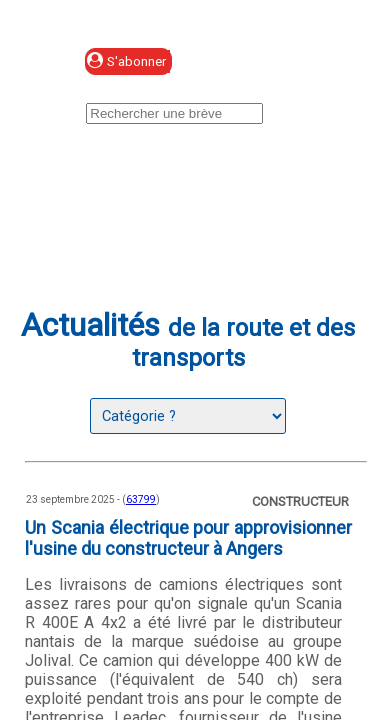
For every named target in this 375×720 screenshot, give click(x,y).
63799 (141, 499)
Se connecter (266, 62)
